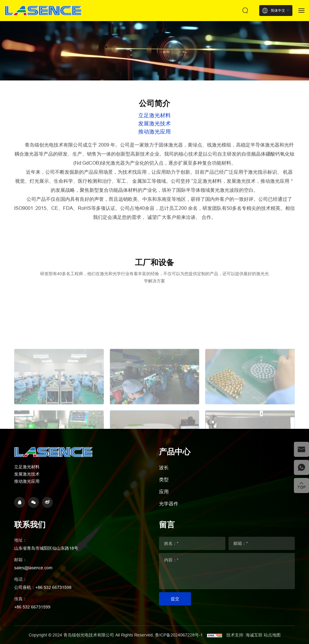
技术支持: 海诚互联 (244, 635)
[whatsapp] (301, 467)
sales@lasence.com (33, 568)
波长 (164, 467)
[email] (301, 449)
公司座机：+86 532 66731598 (43, 587)
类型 (164, 479)
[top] (301, 485)
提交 (175, 599)
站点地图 (272, 635)
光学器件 (169, 504)
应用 (164, 492)
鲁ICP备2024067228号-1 (180, 635)
